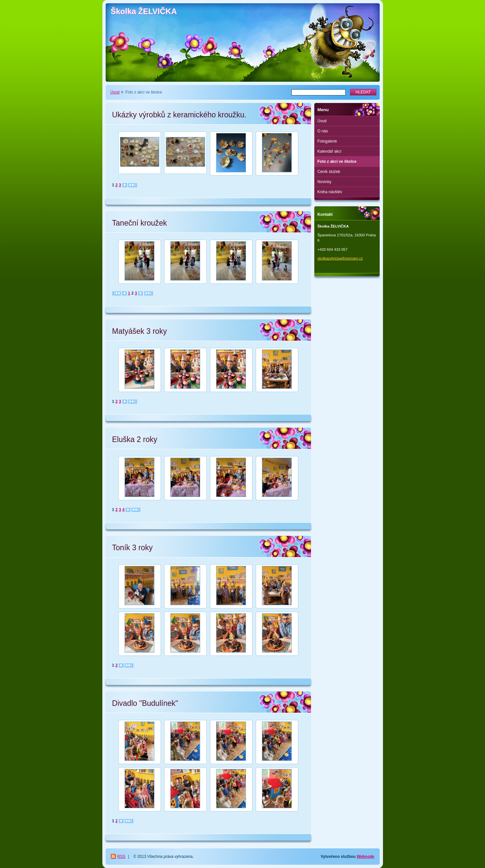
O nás (323, 131)
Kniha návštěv (330, 192)
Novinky (325, 182)
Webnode (366, 857)
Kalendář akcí (329, 151)
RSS (121, 857)
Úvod (115, 92)
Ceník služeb (329, 172)
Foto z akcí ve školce (337, 162)
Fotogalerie (327, 141)
